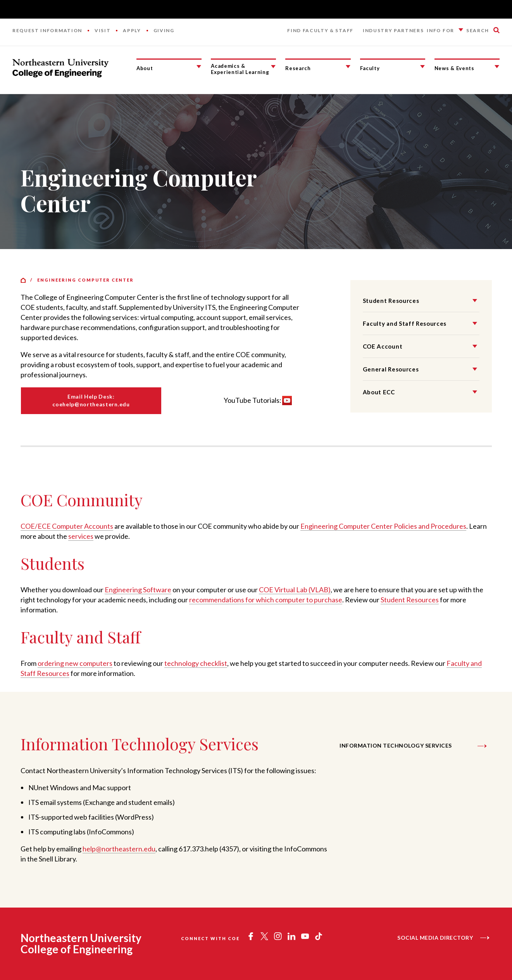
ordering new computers (75, 663)
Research (298, 68)
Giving (164, 30)
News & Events (454, 68)
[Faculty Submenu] (422, 67)
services (81, 536)
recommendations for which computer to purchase (266, 600)
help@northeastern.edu (119, 849)
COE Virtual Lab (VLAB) (295, 590)
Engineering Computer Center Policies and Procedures (383, 526)
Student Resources (391, 301)
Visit (103, 30)
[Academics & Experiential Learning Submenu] (273, 67)
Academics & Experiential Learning (240, 69)
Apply (132, 30)
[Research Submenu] (348, 67)
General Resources (391, 369)
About (145, 68)
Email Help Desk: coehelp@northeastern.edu (91, 400)
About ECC (379, 392)
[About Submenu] (199, 67)
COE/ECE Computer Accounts (67, 526)
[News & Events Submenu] (497, 67)
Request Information (47, 30)
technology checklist (196, 663)
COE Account (383, 346)
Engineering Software (138, 590)
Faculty (370, 68)
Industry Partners (393, 30)
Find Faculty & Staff (320, 30)
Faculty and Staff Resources (405, 323)
